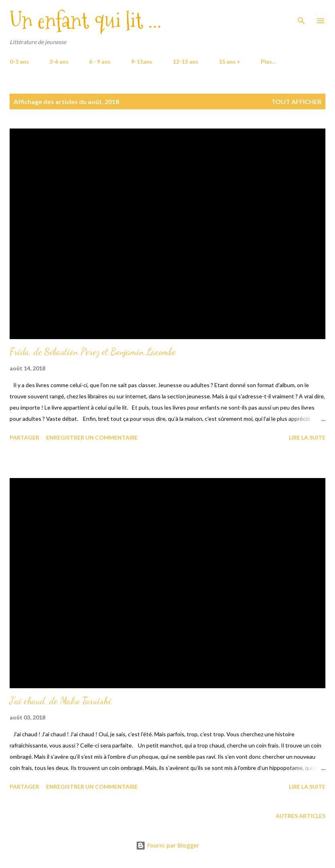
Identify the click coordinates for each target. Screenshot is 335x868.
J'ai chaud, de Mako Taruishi (61, 701)
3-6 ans (59, 61)
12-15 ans (186, 61)
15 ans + (230, 61)
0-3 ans (19, 61)
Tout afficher (296, 101)
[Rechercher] (301, 14)
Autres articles (301, 816)
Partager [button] (24, 437)
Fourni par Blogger (167, 845)
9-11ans (142, 61)
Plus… (269, 61)
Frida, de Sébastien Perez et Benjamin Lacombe (93, 352)
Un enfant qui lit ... (86, 21)
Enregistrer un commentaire (92, 437)
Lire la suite (307, 437)
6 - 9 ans (100, 61)
